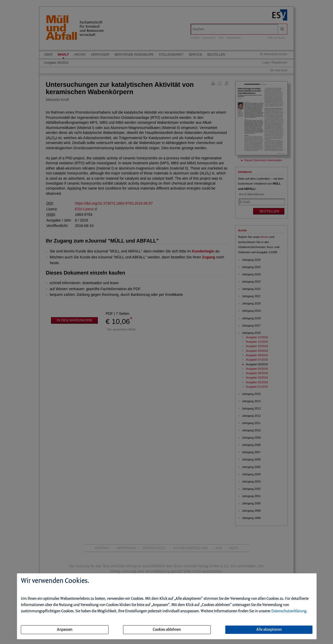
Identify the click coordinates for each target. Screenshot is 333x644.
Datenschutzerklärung (289, 611)
